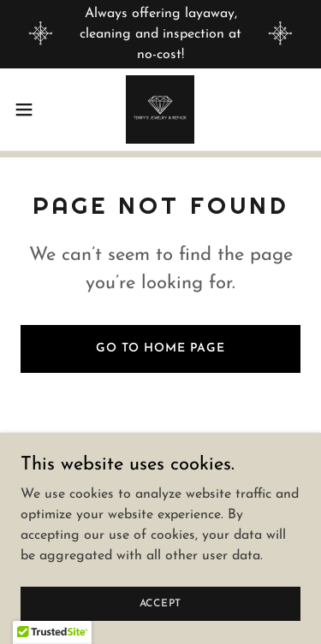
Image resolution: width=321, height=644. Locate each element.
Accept (161, 603)
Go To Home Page (160, 349)
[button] (30, 109)
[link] (160, 109)
